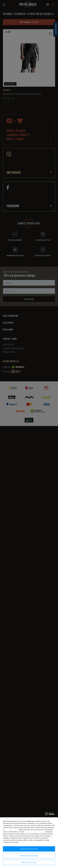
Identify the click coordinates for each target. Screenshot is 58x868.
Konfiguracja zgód (29, 862)
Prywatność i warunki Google (34, 832)
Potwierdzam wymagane (29, 856)
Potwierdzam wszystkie (29, 849)
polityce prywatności (11, 830)
